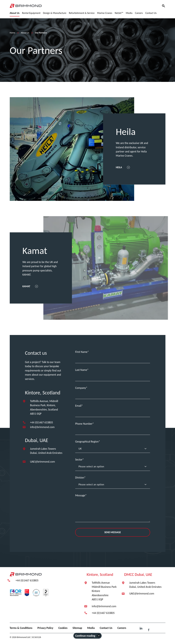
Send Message (113, 532)
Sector (79, 460)
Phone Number (84, 424)
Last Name (81, 370)
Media (91, 628)
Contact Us (106, 628)
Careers (122, 628)
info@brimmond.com (42, 427)
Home (12, 33)
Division (80, 478)
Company (80, 388)
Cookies (63, 628)
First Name (81, 352)
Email (78, 406)
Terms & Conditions (21, 628)
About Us (25, 33)
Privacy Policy (45, 628)
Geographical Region (87, 442)
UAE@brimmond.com (43, 462)
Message (80, 495)
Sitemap (77, 628)
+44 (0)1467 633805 (42, 422)
